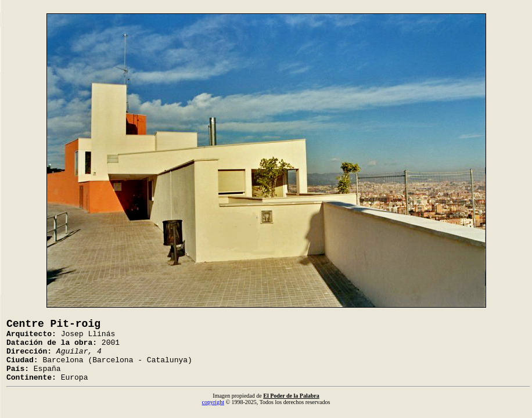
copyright (213, 402)
